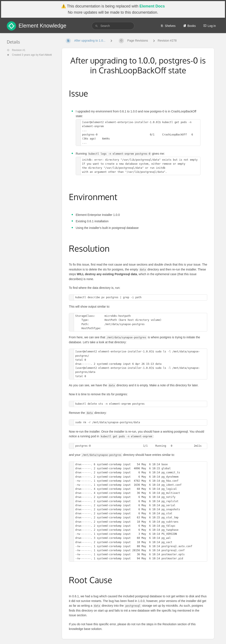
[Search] (97, 26)
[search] (113, 26)
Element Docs (152, 6)
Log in (210, 26)
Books (189, 26)
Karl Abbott (46, 55)
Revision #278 (167, 41)
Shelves (168, 26)
